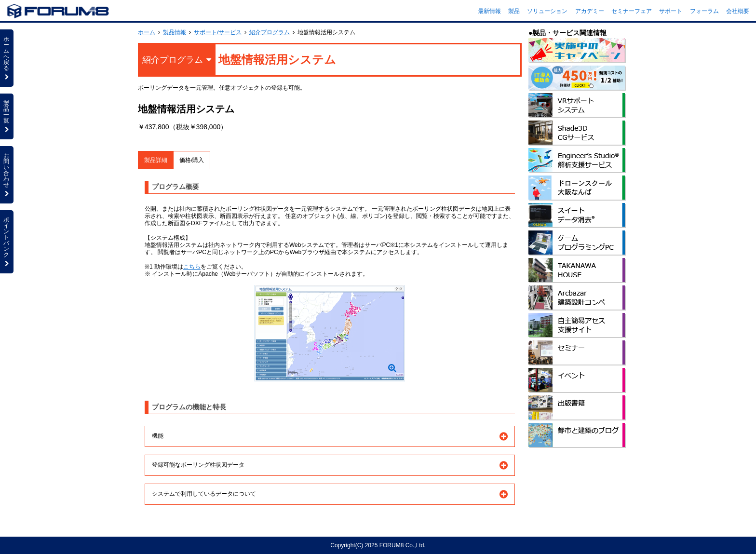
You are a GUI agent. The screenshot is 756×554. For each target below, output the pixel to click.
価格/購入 (192, 160)
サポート (671, 11)
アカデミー (590, 11)
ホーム (147, 32)
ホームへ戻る (7, 58)
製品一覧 (7, 116)
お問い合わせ (7, 175)
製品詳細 (156, 160)
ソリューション (547, 11)
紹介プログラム (270, 32)
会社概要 (738, 11)
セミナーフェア (632, 11)
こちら (192, 267)
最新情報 (489, 11)
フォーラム (704, 11)
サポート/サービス (218, 32)
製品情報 (175, 32)
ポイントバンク (7, 242)
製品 (514, 11)
